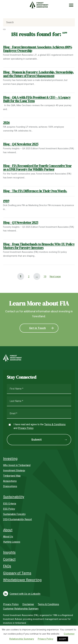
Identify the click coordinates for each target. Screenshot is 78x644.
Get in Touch (38, 328)
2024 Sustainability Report (17, 519)
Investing (10, 459)
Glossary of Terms (17, 573)
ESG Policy (9, 509)
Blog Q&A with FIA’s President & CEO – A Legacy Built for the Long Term (37, 99)
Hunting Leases (12, 542)
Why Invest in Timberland (17, 465)
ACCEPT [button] (63, 639)
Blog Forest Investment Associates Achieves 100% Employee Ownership (38, 49)
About (8, 530)
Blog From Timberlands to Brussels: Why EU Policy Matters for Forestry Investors (39, 246)
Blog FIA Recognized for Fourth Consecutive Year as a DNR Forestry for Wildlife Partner (37, 168)
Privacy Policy (26, 428)
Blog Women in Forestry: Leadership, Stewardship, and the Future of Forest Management (38, 74)
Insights (9, 552)
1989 (6, 201)
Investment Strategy (14, 471)
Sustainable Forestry (14, 514)
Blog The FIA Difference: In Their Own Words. (35, 191)
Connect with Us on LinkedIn (25, 594)
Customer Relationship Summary (21, 609)
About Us (8, 537)
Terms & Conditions (55, 424)
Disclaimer (28, 604)
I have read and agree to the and (40, 426)
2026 (6, 123)
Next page (55, 277)
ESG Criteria (10, 504)
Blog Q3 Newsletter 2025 (21, 223)
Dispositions (10, 486)
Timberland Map (12, 476)
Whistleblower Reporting (22, 580)
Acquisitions (10, 481)
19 (44, 276)
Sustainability (14, 497)
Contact (9, 559)
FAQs (7, 566)
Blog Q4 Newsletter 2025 (21, 144)
